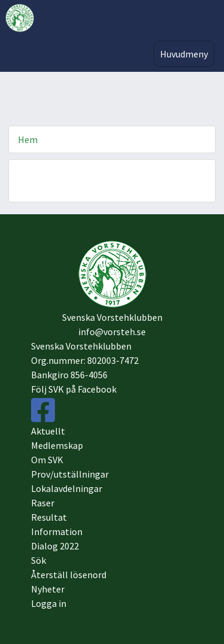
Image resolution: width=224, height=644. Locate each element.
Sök (39, 560)
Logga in (49, 603)
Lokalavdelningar (67, 488)
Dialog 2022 (55, 546)
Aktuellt (48, 431)
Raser (43, 503)
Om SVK (47, 460)
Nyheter (48, 589)
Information (57, 531)
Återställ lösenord (69, 575)
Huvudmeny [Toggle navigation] (184, 54)
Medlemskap (57, 445)
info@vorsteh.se (112, 332)
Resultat (49, 517)
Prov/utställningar (70, 474)
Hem (28, 139)
